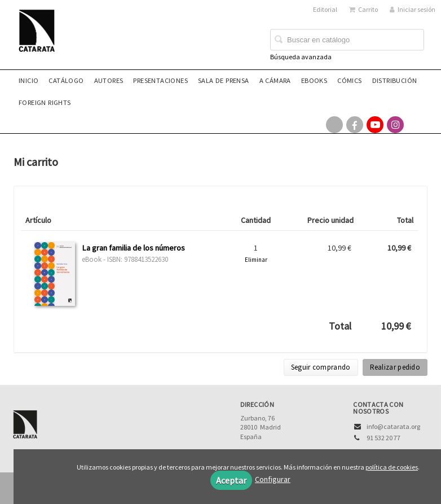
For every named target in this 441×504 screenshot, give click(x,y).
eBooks (314, 80)
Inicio (28, 80)
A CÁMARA (275, 80)
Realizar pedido (395, 367)
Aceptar (231, 480)
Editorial (325, 9)
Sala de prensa (224, 80)
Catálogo (66, 80)
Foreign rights (45, 102)
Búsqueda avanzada (301, 57)
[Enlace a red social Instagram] (395, 125)
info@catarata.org (393, 426)
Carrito (363, 9)
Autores (109, 80)
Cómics (349, 80)
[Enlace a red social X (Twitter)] (334, 125)
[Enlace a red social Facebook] (355, 125)
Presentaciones (160, 80)
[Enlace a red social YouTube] (375, 125)
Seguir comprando (321, 367)
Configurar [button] (273, 479)
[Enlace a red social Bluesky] (416, 125)
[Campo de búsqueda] (347, 40)
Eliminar (256, 260)
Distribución (395, 80)
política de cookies (392, 467)
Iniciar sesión (413, 9)
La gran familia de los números (133, 248)
